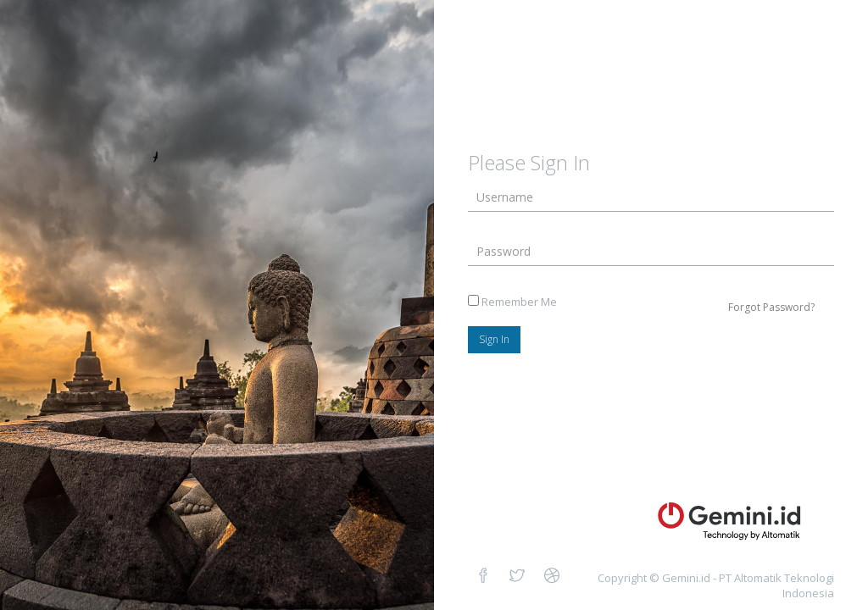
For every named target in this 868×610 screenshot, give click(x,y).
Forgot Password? (771, 307)
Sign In (494, 339)
